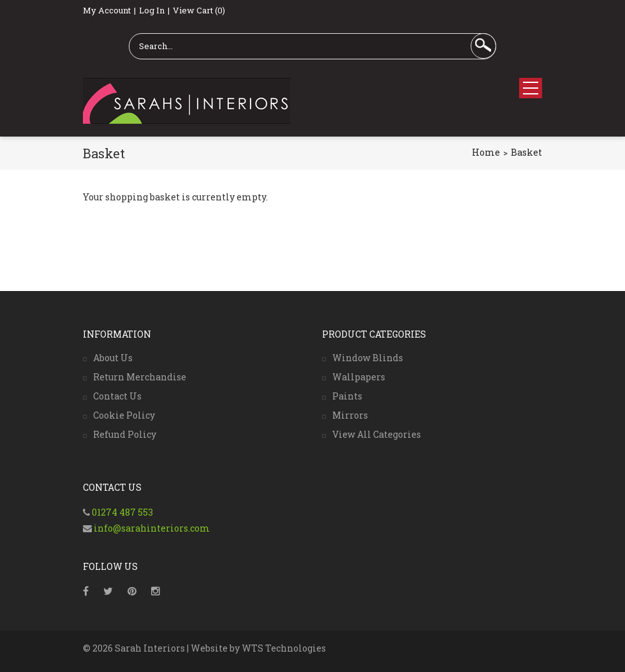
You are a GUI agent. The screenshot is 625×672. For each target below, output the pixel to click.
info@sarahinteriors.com (151, 528)
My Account (107, 10)
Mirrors (350, 415)
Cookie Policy (124, 415)
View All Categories (377, 434)
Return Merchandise (140, 377)
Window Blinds (368, 358)
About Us (113, 358)
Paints (347, 396)
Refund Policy (125, 434)
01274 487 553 (122, 512)
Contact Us (117, 396)
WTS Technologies (284, 648)
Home (486, 152)
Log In (152, 10)
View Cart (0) (199, 10)
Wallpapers (359, 377)
